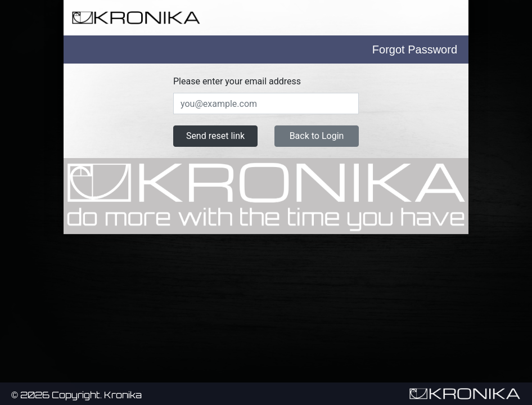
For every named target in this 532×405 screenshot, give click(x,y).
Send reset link (215, 136)
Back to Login (317, 136)
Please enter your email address (237, 81)
